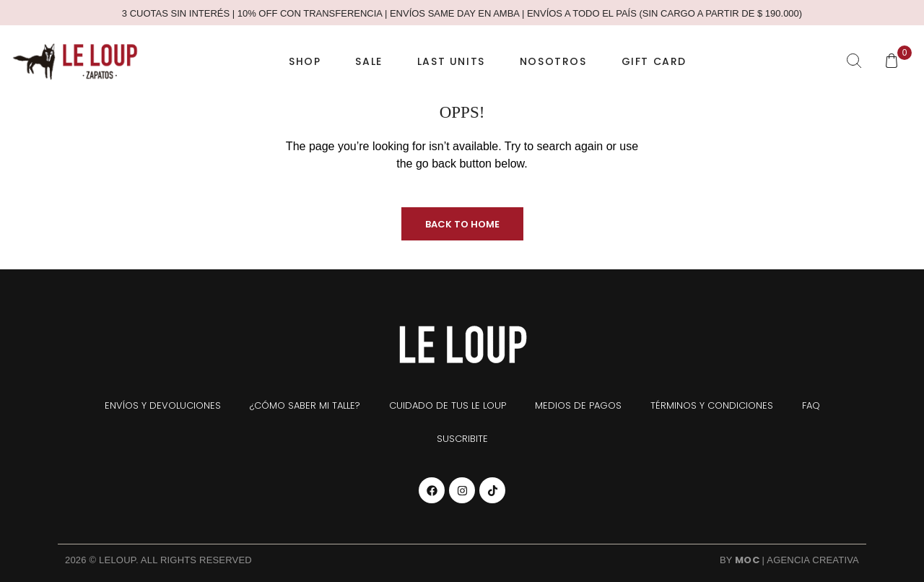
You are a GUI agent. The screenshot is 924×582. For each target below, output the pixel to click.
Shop (305, 61)
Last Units (451, 61)
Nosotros (553, 61)
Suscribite (462, 439)
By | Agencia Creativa (789, 560)
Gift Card (654, 61)
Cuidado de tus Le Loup (448, 405)
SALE (369, 61)
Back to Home (462, 224)
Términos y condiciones (712, 405)
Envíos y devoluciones (163, 405)
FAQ (811, 405)
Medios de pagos (578, 405)
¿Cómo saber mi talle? (305, 405)
